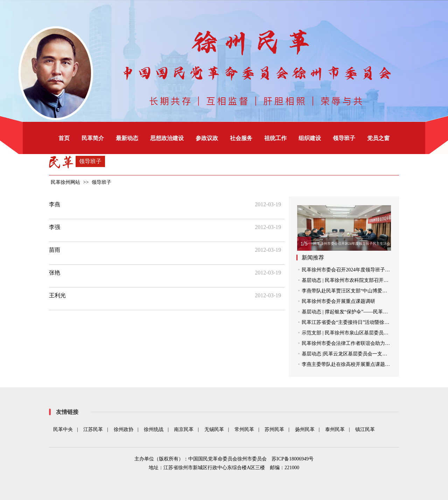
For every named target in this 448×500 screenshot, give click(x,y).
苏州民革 (274, 429)
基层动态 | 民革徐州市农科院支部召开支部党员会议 (357, 280)
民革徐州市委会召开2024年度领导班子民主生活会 (356, 270)
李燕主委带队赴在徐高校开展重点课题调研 (348, 364)
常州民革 (244, 429)
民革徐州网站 (65, 182)
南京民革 (184, 429)
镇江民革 (365, 429)
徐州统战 (154, 429)
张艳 (55, 273)
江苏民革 (93, 429)
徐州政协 (124, 429)
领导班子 (344, 138)
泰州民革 (335, 429)
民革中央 (63, 429)
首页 (64, 138)
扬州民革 (305, 429)
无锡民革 (214, 429)
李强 (55, 227)
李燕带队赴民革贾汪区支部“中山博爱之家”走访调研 (358, 291)
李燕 (55, 204)
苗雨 (55, 250)
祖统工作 (275, 138)
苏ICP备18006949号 (293, 459)
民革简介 (93, 138)
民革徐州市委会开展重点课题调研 (338, 301)
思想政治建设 (167, 138)
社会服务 (241, 138)
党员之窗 (378, 138)
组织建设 (310, 138)
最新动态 (127, 138)
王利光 (57, 295)
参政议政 (207, 138)
